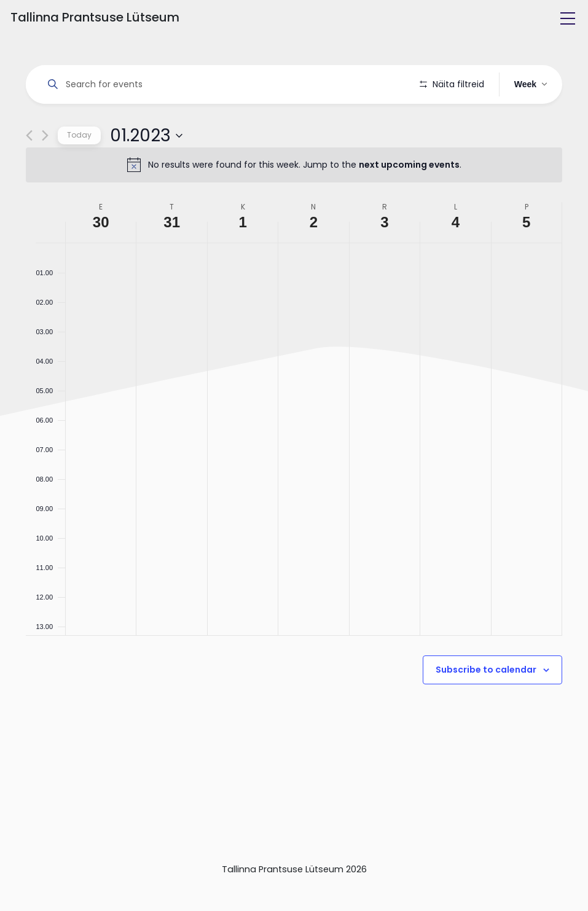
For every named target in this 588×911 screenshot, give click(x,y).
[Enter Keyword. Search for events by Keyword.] (225, 84)
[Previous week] (29, 170)
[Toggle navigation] (568, 18)
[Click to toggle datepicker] (146, 170)
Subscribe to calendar (486, 705)
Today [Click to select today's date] (79, 170)
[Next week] (45, 170)
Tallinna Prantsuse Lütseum (95, 17)
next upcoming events (409, 200)
